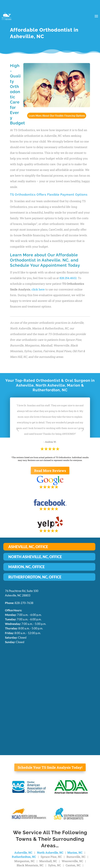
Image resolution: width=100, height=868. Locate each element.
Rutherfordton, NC (24, 857)
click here (38, 289)
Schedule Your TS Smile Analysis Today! (50, 767)
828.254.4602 (68, 278)
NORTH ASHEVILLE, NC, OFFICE (35, 557)
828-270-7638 (24, 603)
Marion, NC (75, 853)
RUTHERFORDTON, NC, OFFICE (35, 577)
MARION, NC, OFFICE (26, 567)
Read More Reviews (50, 471)
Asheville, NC (23, 853)
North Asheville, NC (50, 853)
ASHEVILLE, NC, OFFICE (28, 547)
